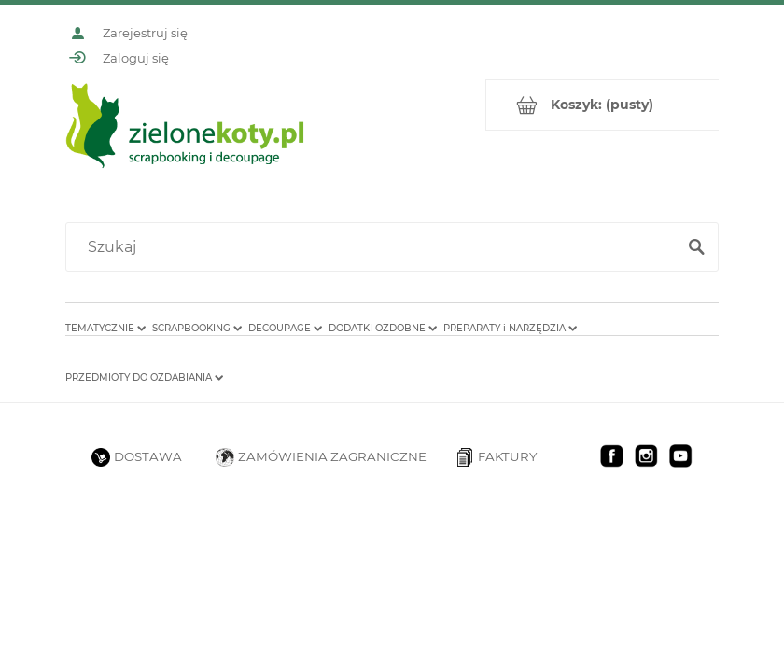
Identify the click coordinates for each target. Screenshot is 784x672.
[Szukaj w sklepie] (375, 247)
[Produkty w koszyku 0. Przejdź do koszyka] (602, 105)
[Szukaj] (696, 247)
